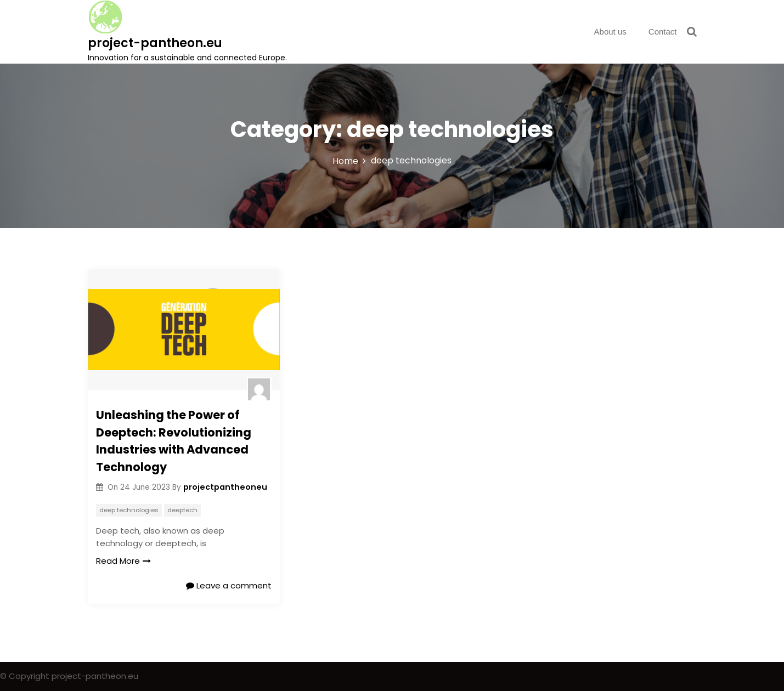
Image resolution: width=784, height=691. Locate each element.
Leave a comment (229, 585)
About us (610, 32)
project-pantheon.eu (155, 43)
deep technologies (129, 510)
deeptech (182, 510)
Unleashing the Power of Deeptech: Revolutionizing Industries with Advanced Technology (174, 441)
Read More (123, 561)
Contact (663, 32)
